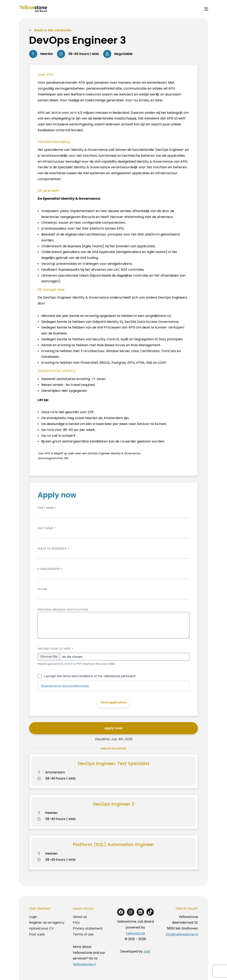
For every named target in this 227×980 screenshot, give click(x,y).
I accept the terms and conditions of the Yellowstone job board (90, 676)
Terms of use (83, 934)
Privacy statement (88, 928)
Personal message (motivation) (63, 610)
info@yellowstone (180, 934)
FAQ (76, 923)
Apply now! (114, 728)
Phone (42, 589)
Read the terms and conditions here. (65, 686)
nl (196, 934)
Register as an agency (47, 923)
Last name (47, 528)
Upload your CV (41, 928)
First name (47, 508)
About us (80, 917)
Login (33, 917)
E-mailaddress (50, 569)
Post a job (37, 934)
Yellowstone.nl (84, 964)
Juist (147, 951)
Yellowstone (135, 933)
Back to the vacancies (53, 30)
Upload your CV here (55, 649)
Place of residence (53, 549)
